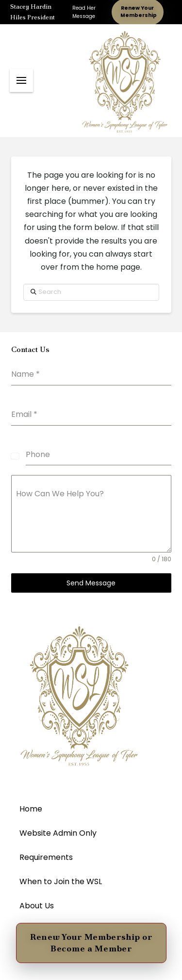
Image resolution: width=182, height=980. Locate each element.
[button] (21, 80)
